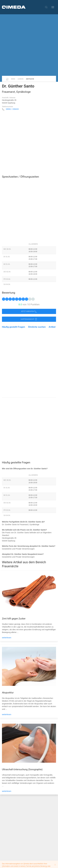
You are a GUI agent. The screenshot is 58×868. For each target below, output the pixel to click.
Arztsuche (30, 79)
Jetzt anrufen (29, 311)
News (13, 79)
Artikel (52, 327)
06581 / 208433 (12, 109)
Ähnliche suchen (37, 327)
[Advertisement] (29, 45)
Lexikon (21, 79)
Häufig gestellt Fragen (13, 327)
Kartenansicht (29, 319)
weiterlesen (7, 638)
